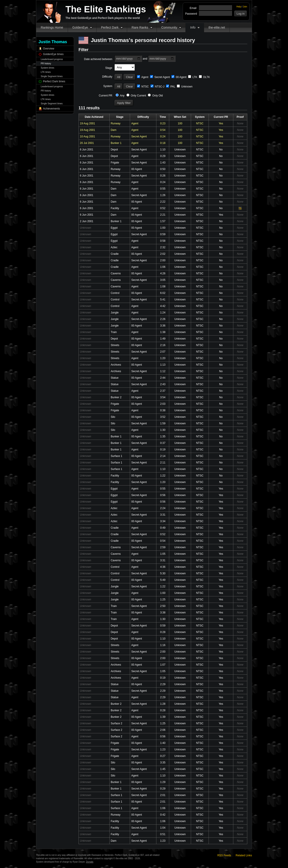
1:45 (163, 769)
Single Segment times (52, 76)
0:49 (163, 528)
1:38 (163, 332)
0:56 (163, 495)
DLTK (204, 77)
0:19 (163, 450)
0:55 (163, 189)
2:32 (163, 247)
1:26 (163, 195)
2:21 (163, 215)
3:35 (163, 763)
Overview (49, 49)
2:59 (163, 547)
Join (245, 7)
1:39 (163, 717)
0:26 (163, 176)
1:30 (163, 430)
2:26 (163, 319)
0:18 (163, 143)
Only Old (155, 96)
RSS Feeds (224, 855)
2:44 (163, 378)
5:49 (163, 580)
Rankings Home (52, 27)
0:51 (163, 834)
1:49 (163, 339)
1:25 (163, 600)
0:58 (163, 241)
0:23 (163, 123)
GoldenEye (80, 27)
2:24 (163, 508)
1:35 (163, 436)
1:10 (163, 150)
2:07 (163, 352)
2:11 (163, 463)
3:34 (163, 521)
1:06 (163, 267)
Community (169, 27)
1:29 (163, 782)
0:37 (163, 443)
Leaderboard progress (52, 59)
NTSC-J (157, 87)
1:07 (163, 665)
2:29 (163, 684)
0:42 (163, 815)
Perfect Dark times (54, 81)
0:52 (163, 208)
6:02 (163, 293)
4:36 (163, 567)
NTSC (143, 87)
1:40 (163, 743)
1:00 (163, 228)
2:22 (163, 202)
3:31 (163, 515)
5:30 (163, 573)
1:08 (163, 286)
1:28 (163, 704)
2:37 (163, 391)
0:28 (163, 632)
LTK (193, 77)
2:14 (163, 456)
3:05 (163, 280)
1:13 (163, 365)
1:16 (163, 645)
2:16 (163, 345)
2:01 (163, 795)
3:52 (163, 417)
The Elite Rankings (106, 9)
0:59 (163, 234)
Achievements (51, 109)
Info (193, 27)
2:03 (163, 404)
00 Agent (179, 77)
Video (240, 208)
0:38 (163, 410)
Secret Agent (160, 77)
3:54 (163, 397)
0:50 (163, 169)
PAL (171, 87)
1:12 (163, 371)
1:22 (163, 476)
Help (239, 7)
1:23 (163, 749)
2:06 (163, 730)
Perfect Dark (110, 27)
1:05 (163, 554)
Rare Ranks (140, 27)
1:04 (163, 828)
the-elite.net (217, 27)
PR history (46, 64)
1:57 (163, 221)
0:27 (163, 756)
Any (120, 96)
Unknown (185, 87)
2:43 (163, 384)
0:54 (163, 130)
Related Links (244, 855)
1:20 (163, 358)
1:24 (163, 313)
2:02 (163, 254)
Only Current (136, 96)
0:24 (163, 136)
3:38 (163, 613)
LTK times (46, 72)
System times (47, 68)
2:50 (163, 606)
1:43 (163, 163)
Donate (90, 862)
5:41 (163, 300)
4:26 (163, 273)
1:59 (163, 423)
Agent (143, 77)
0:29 (163, 156)
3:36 (163, 326)
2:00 (163, 260)
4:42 (163, 306)
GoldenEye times (53, 54)
